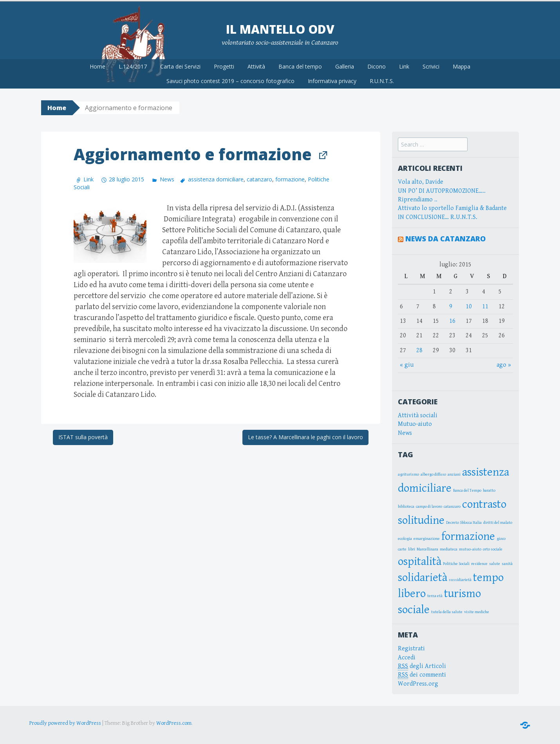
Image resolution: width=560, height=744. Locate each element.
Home (98, 65)
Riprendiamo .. (418, 198)
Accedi (407, 656)
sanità (507, 562)
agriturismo (408, 473)
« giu (407, 363)
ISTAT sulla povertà (83, 436)
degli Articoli (422, 665)
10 (469, 305)
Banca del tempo (300, 65)
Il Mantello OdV (280, 28)
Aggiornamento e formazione (193, 153)
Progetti (224, 65)
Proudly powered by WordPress (65, 722)
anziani (454, 473)
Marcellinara (427, 548)
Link (404, 65)
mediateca (449, 548)
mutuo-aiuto (470, 548)
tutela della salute (447, 610)
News (167, 178)
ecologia (405, 538)
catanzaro (259, 178)
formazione (290, 178)
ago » (504, 363)
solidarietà (423, 576)
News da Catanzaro (445, 237)
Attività (256, 65)
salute (495, 562)
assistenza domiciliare (216, 178)
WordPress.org (418, 682)
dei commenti (422, 674)
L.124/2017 (133, 65)
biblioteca (406, 505)
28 (419, 349)
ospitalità (420, 560)
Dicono (377, 65)
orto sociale (493, 548)
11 (485, 305)
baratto (489, 489)
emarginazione (427, 538)
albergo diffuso (433, 473)
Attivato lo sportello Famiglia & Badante (452, 207)
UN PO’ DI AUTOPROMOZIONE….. (442, 189)
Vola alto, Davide (421, 181)
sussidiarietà (460, 578)
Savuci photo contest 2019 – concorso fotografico (230, 80)
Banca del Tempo (467, 489)
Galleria (345, 65)
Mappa (462, 65)
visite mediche (477, 610)
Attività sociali (418, 414)
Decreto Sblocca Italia (464, 521)
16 (452, 320)
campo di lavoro (429, 505)
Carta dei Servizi (180, 65)
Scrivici (431, 65)
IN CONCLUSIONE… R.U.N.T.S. (438, 216)
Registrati (411, 647)
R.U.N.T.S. (382, 80)
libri (412, 548)
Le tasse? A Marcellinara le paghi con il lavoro (305, 436)
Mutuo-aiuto (415, 423)
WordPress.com (174, 722)
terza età (435, 594)
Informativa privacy (332, 80)
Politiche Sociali (456, 562)
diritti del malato (498, 521)
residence (479, 562)
